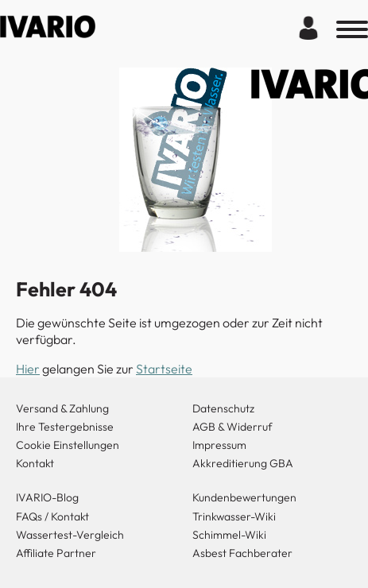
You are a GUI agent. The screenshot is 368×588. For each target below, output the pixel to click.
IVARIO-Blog (47, 497)
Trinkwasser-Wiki (234, 516)
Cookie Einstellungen (68, 445)
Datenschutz (223, 408)
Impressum (219, 445)
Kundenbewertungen (244, 497)
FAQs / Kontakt (52, 516)
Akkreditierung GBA (243, 463)
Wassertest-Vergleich (70, 535)
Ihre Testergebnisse (65, 427)
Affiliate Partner (56, 553)
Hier (28, 369)
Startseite (164, 369)
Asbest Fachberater (242, 553)
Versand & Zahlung (62, 408)
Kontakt (35, 463)
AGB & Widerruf (232, 427)
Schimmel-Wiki (229, 535)
